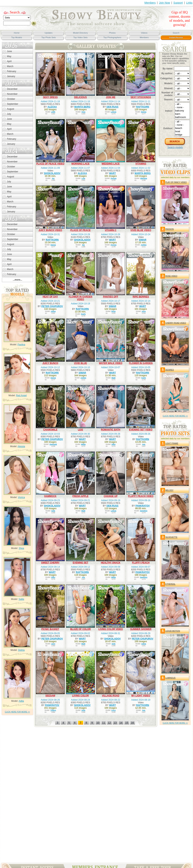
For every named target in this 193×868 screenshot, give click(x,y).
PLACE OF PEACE (80, 230)
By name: (168, 69)
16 (133, 723)
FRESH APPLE (80, 496)
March (10, 66)
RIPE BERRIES (141, 297)
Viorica (21, 497)
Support (178, 3)
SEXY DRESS (50, 97)
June (9, 51)
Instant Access (176, 37)
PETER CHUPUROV (52, 306)
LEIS (81, 430)
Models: (169, 83)
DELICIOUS (80, 97)
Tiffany (53, 710)
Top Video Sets (80, 37)
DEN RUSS (113, 107)
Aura (144, 311)
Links (189, 3)
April (9, 61)
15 (127, 723)
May (9, 56)
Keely (83, 314)
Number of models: (167, 94)
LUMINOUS (170, 678)
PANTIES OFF (111, 297)
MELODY (169, 490)
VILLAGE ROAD (111, 696)
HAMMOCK (50, 496)
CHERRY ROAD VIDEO (176, 323)
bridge (182, 135)
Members (150, 3)
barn (182, 114)
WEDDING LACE (111, 164)
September (13, 104)
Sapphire (144, 511)
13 (115, 723)
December (12, 89)
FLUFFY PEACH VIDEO (141, 496)
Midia (83, 444)
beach (182, 128)
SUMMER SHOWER (141, 629)
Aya (144, 444)
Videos (144, 33)
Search (15, 12)
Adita (21, 701)
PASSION (170, 229)
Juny (53, 644)
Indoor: (169, 111)
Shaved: (169, 88)
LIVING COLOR (81, 696)
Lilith (53, 112)
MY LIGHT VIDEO (141, 696)
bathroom (182, 117)
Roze (113, 311)
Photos (112, 33)
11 (104, 723)
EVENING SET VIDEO (141, 430)
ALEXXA (52, 107)
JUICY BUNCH (50, 363)
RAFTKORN (143, 107)
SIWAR (143, 240)
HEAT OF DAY (50, 297)
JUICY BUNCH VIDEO (50, 230)
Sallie (21, 599)
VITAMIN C (111, 230)
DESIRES (170, 370)
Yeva (83, 112)
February (12, 71)
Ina (53, 178)
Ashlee (144, 245)
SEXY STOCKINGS (141, 97)
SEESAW (50, 696)
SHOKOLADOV (52, 173)
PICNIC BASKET (50, 629)
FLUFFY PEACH (141, 563)
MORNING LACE (80, 164)
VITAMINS (141, 164)
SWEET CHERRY (50, 563)
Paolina (21, 345)
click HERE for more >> (17, 712)
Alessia (21, 446)
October (11, 99)
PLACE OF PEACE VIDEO (50, 164)
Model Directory (80, 33)
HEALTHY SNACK (111, 563)
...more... (17, 280)
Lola (83, 178)
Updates (49, 33)
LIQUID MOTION (173, 631)
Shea (21, 548)
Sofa (53, 511)
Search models (175, 147)
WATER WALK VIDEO (111, 363)
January (11, 76)
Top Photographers (112, 37)
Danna (144, 112)
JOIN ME (111, 97)
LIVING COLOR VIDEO (111, 629)
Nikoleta (144, 178)
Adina (53, 311)
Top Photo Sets (49, 37)
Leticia (114, 112)
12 (109, 723)
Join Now (165, 3)
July (9, 114)
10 (98, 723)
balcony (182, 111)
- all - (182, 104)
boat (182, 132)
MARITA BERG (82, 107)
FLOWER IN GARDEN (141, 363)
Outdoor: (168, 128)
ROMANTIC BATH (111, 430)
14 (121, 723)
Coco (114, 710)
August (10, 109)
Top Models (17, 37)
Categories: (167, 78)
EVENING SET (81, 563)
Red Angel (21, 395)
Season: (169, 100)
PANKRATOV (143, 506)
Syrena (113, 178)
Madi (114, 378)
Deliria (21, 650)
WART (112, 173)
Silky (114, 444)
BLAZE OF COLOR (81, 629)
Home (17, 33)
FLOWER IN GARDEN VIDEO (81, 298)
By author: (167, 73)
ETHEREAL (170, 584)
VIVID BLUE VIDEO (141, 230)
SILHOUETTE (171, 537)
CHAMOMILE (50, 430)
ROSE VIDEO (171, 276)
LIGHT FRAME (172, 443)
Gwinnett (53, 444)
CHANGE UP (111, 496)
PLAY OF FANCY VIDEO (176, 182)
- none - (182, 108)
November (12, 94)
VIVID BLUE (80, 363)
